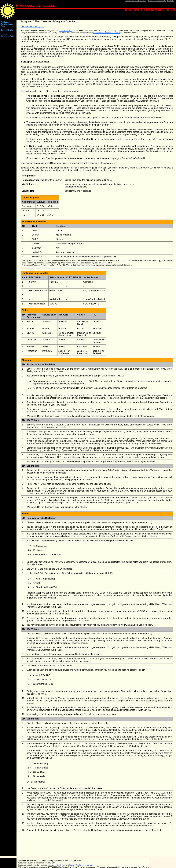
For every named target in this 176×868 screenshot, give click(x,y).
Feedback (57, 865)
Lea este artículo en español (32, 27)
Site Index (171, 1)
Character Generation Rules (8, 35)
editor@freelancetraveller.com (82, 865)
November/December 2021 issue (106, 33)
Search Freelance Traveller (157, 1)
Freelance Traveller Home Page (136, 1)
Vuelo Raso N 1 (65, 31)
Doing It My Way (7, 30)
